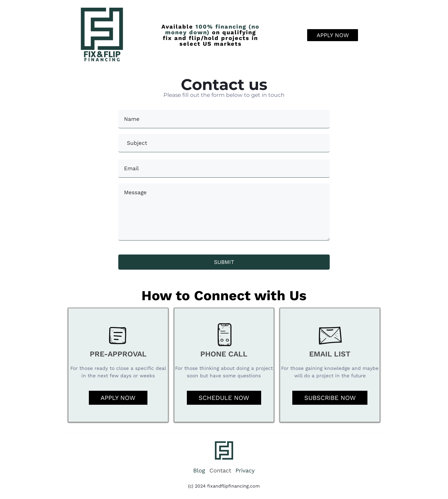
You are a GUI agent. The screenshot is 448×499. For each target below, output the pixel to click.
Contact (220, 471)
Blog (199, 471)
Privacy (245, 471)
